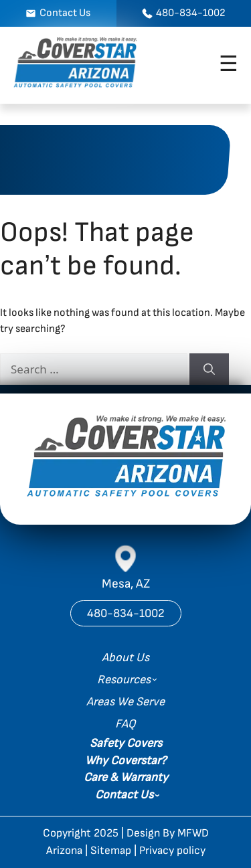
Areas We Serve (125, 702)
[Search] (209, 369)
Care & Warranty (126, 777)
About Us (125, 658)
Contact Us (124, 795)
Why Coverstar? (125, 761)
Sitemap (111, 851)
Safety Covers (126, 743)
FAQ (125, 724)
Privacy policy (172, 851)
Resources (124, 680)
